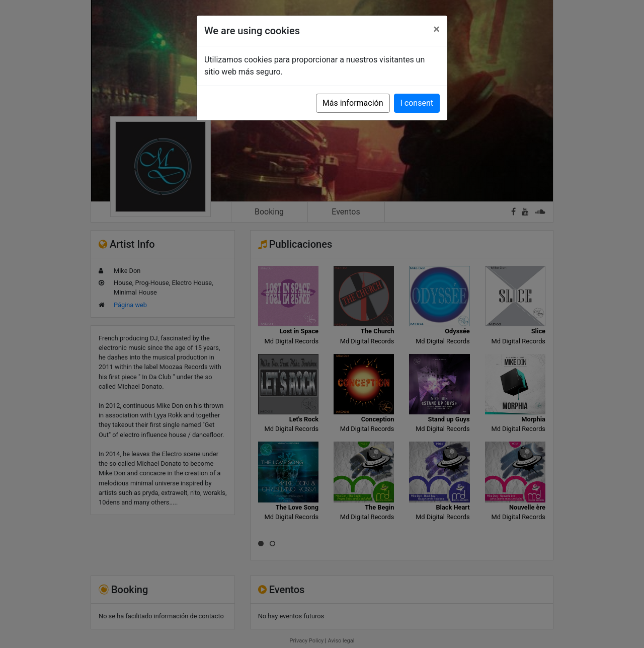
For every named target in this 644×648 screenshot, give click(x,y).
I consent (417, 103)
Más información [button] (353, 103)
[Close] (436, 29)
